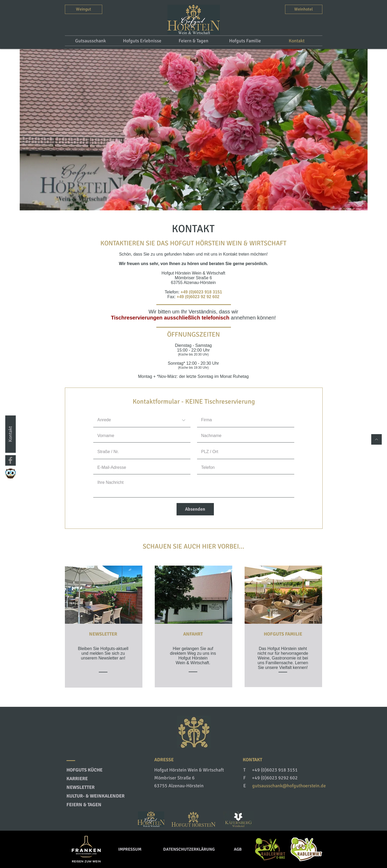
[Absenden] (195, 509)
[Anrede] (142, 420)
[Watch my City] (11, 474)
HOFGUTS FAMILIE (283, 634)
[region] (104, 626)
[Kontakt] (11, 434)
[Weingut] (84, 9)
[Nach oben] (376, 439)
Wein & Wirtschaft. (193, 663)
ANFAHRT (193, 634)
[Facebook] (10, 460)
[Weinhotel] (304, 9)
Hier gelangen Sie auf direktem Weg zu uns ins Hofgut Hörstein (193, 653)
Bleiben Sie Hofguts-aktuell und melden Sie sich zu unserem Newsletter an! (103, 653)
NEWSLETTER (103, 634)
